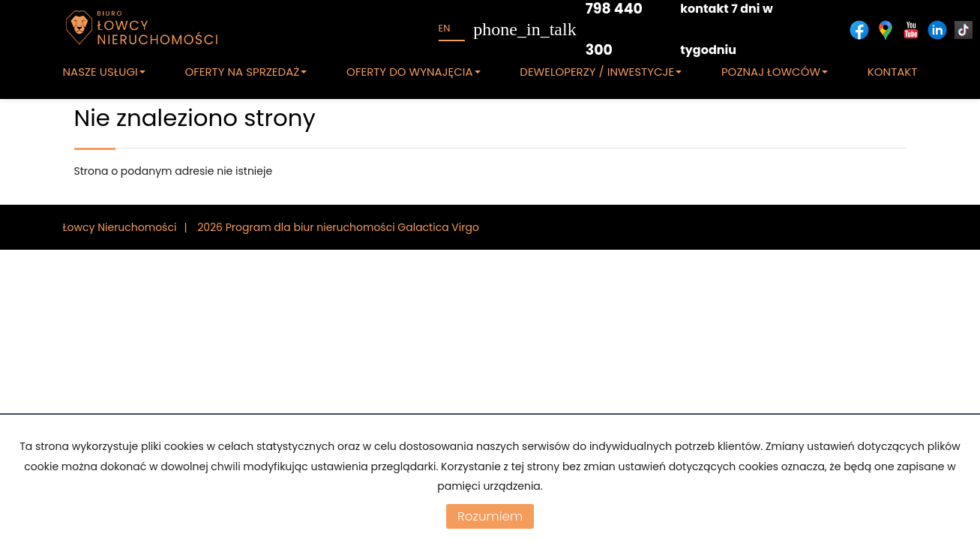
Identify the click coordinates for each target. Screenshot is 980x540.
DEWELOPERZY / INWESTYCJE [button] (601, 72)
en (445, 28)
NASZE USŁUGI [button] (104, 72)
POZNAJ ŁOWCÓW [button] (775, 72)
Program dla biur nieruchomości (312, 227)
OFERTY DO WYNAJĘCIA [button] (414, 72)
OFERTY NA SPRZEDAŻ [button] (246, 72)
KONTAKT (893, 72)
